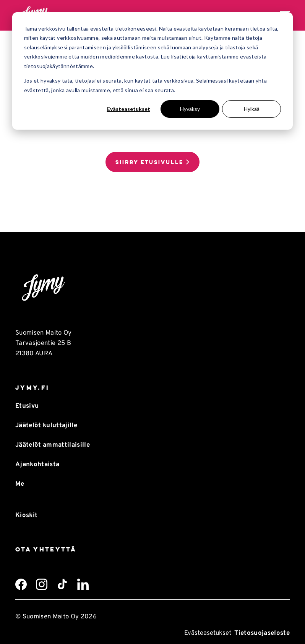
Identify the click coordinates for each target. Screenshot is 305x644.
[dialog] (152, 71)
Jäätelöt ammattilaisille (53, 445)
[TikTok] (62, 584)
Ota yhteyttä (46, 549)
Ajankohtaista (37, 464)
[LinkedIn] (83, 584)
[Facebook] (21, 584)
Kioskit (26, 515)
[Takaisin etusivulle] (152, 288)
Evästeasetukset (129, 109)
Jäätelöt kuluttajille (46, 425)
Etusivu (27, 406)
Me (20, 484)
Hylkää (252, 109)
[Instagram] (42, 584)
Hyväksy (190, 109)
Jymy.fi (32, 388)
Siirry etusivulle (149, 162)
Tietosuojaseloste (262, 633)
